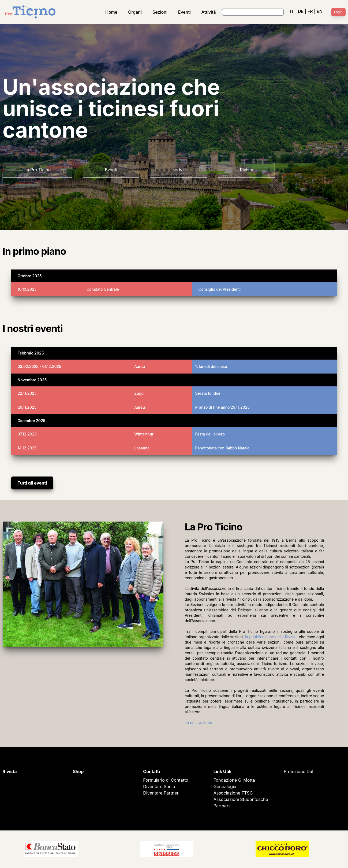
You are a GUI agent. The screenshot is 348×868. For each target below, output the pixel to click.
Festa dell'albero (210, 434)
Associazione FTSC (233, 793)
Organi (135, 12)
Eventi (184, 12)
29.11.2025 (27, 407)
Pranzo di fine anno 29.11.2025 (222, 407)
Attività (209, 12)
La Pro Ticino (38, 170)
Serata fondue (208, 393)
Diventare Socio (159, 786)
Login (338, 12)
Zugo (139, 393)
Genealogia (225, 786)
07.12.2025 (27, 434)
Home (111, 12)
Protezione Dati (299, 771)
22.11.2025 (27, 393)
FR (310, 11)
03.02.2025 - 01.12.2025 (40, 366)
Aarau (140, 366)
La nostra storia (199, 723)
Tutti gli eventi (32, 483)
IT (292, 11)
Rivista (246, 170)
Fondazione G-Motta (234, 780)
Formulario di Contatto (166, 780)
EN (320, 11)
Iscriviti (179, 170)
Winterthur (144, 434)
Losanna (142, 448)
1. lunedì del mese (211, 366)
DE (301, 11)
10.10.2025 (27, 289)
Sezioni (160, 12)
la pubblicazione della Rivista (271, 637)
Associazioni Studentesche (241, 799)
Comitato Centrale (103, 289)
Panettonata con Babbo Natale (222, 448)
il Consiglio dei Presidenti (218, 289)
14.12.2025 (27, 448)
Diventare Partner (161, 793)
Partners (222, 806)
